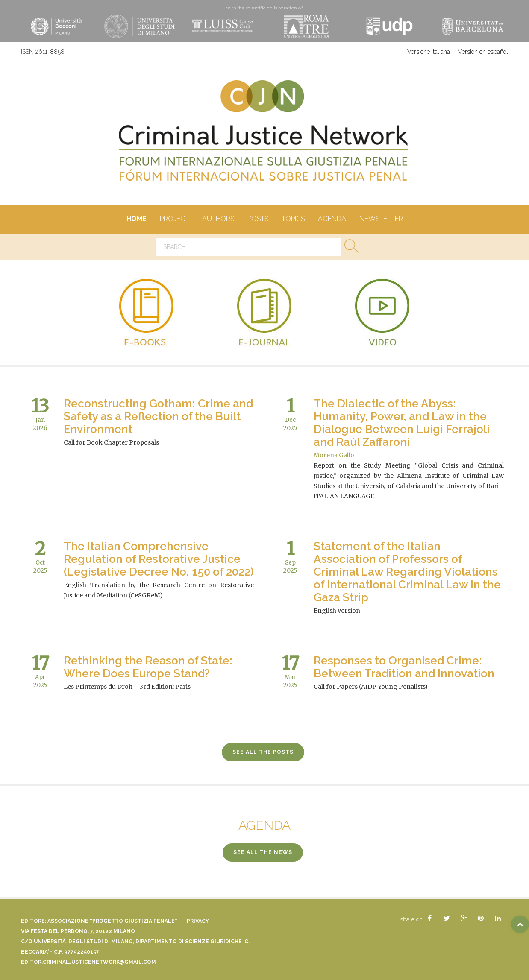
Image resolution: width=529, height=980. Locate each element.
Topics (293, 219)
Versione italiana (429, 52)
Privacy (198, 921)
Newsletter (381, 219)
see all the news (263, 852)
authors (218, 219)
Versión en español (483, 52)
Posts (258, 219)
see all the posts (263, 752)
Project (174, 219)
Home (136, 219)
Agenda (332, 219)
